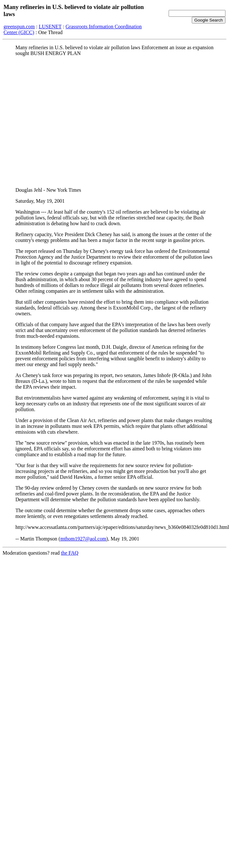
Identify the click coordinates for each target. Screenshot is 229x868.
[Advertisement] (60, 122)
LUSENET (50, 27)
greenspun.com (19, 27)
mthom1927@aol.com (83, 539)
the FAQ (70, 553)
